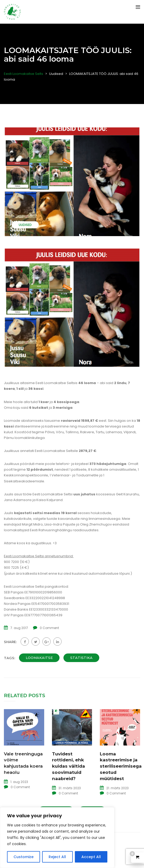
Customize (24, 857)
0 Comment (49, 628)
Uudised (25, 225)
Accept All (91, 857)
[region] (57, 838)
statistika (81, 658)
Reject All (57, 857)
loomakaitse (39, 658)
